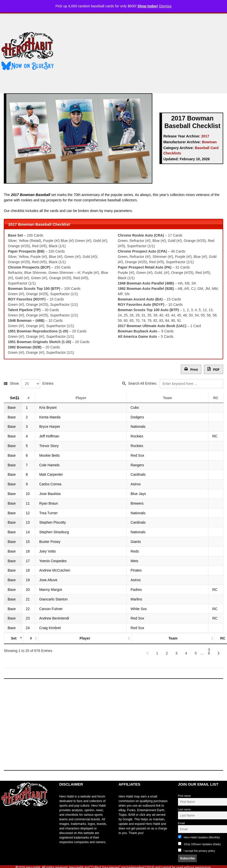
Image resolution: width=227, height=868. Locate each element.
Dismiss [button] (165, 6)
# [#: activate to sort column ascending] (34, 398)
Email (181, 823)
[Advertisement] (144, 51)
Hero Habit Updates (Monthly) (199, 837)
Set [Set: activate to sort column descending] (13, 398)
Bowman (209, 142)
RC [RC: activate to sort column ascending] (216, 398)
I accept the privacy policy (200, 851)
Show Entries (32, 383)
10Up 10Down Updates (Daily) (199, 844)
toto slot (5, 819)
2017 (205, 136)
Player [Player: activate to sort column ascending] (88, 398)
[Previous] (148, 653)
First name (184, 796)
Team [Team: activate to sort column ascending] (169, 398)
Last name (184, 809)
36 (209, 651)
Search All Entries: (176, 383)
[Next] (219, 653)
